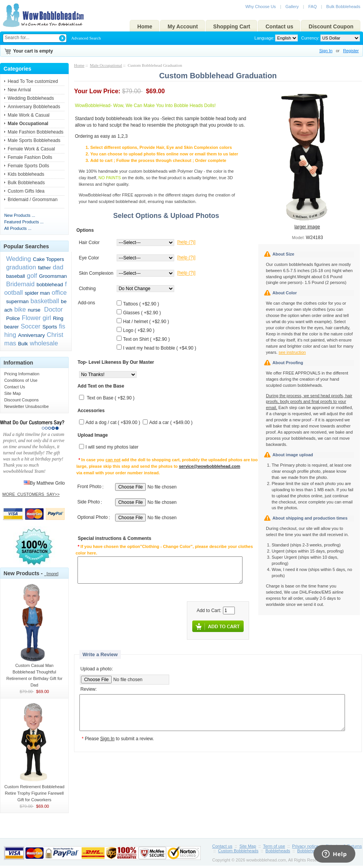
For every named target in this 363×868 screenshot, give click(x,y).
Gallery (292, 7)
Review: (88, 690)
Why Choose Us (260, 7)
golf (32, 276)
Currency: (309, 38)
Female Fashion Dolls (30, 157)
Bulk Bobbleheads (343, 7)
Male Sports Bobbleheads (34, 140)
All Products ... (18, 228)
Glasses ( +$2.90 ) (142, 313)
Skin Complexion (96, 273)
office (59, 292)
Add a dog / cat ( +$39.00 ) (113, 423)
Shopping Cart (232, 26)
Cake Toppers (49, 259)
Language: (264, 38)
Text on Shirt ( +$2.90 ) (147, 339)
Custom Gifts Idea (26, 191)
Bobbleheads (278, 851)
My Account (183, 26)
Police (13, 318)
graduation (21, 267)
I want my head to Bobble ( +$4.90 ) (160, 348)
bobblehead (50, 285)
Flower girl (36, 318)
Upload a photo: (97, 669)
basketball (45, 301)
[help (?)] (186, 243)
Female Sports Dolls (28, 166)
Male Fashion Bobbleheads (35, 132)
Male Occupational (106, 65)
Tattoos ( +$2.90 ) (141, 304)
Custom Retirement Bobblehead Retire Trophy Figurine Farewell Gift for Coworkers (34, 791)
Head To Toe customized (33, 81)
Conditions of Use (21, 380)
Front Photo (89, 487)
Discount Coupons (21, 400)
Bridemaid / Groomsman (33, 200)
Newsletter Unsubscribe (26, 406)
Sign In (326, 51)
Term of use (274, 846)
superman (17, 301)
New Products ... (20, 215)
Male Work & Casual (29, 115)
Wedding (19, 259)
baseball (16, 276)
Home (145, 26)
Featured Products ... (24, 222)
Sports (49, 327)
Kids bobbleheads (26, 174)
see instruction (292, 352)
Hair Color (89, 243)
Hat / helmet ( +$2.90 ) (146, 322)
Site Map (12, 393)
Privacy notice (305, 846)
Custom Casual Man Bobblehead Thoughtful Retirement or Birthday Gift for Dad (34, 673)
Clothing (87, 289)
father (45, 268)
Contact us (279, 26)
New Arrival (19, 90)
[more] (51, 574)
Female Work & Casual (31, 149)
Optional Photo (92, 518)
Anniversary (31, 335)
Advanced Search (86, 38)
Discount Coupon (331, 26)
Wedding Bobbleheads (31, 98)
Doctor (52, 309)
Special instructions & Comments (115, 539)
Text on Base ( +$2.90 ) (111, 398)
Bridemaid (20, 284)
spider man (37, 293)
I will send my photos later (112, 447)
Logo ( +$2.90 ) (139, 330)
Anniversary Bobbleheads (34, 107)
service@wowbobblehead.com (210, 466)
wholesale (44, 343)
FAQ (312, 7)
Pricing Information (22, 374)
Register (351, 51)
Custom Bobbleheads (238, 851)
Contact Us (15, 387)
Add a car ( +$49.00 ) (171, 423)
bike (20, 309)
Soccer (31, 326)
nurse (34, 310)
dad (58, 267)
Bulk (23, 344)
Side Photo (88, 502)
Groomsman (53, 276)
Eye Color (89, 258)
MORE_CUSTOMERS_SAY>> (31, 494)
